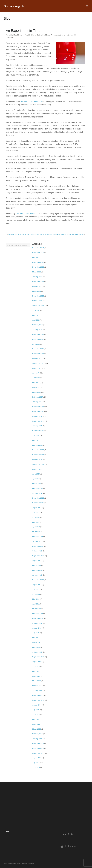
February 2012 (38, 570)
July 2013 (36, 512)
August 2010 (37, 628)
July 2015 (36, 435)
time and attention (67, 35)
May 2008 (36, 719)
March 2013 (37, 532)
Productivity (55, 35)
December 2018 (38, 349)
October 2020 (37, 301)
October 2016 (37, 416)
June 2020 (36, 310)
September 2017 (38, 363)
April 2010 (36, 642)
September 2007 (38, 753)
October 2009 (37, 652)
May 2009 (36, 671)
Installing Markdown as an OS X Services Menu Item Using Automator (32, 235)
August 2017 (37, 368)
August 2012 (37, 561)
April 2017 (36, 387)
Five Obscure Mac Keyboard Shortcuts (70, 235)
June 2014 (36, 474)
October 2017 (37, 359)
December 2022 (38, 262)
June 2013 (36, 517)
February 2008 (38, 734)
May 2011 (36, 599)
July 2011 (36, 589)
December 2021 (38, 281)
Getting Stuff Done (43, 35)
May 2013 (36, 522)
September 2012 (38, 556)
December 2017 (38, 354)
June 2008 (36, 715)
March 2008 (37, 729)
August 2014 (37, 469)
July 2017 (36, 373)
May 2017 (36, 383)
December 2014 (38, 450)
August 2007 (37, 758)
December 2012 (38, 546)
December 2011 (38, 580)
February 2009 (38, 686)
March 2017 (37, 392)
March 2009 (37, 681)
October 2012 (37, 551)
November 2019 (38, 339)
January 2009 (37, 691)
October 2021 (37, 286)
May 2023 (36, 258)
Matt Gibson (18, 35)
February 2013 (38, 537)
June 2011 (36, 594)
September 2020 (38, 306)
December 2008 (38, 695)
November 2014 (38, 455)
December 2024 (38, 248)
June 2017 (36, 378)
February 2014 (38, 488)
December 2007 (38, 743)
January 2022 (37, 277)
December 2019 (38, 334)
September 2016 (38, 421)
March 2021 (37, 291)
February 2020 (38, 325)
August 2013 (37, 508)
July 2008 (36, 710)
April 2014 (36, 479)
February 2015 (38, 445)
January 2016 (37, 426)
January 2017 (37, 402)
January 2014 (37, 493)
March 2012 (37, 565)
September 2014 (38, 464)
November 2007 (38, 748)
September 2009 (38, 657)
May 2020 (36, 315)
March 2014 (37, 484)
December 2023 (38, 253)
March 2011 (37, 609)
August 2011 (37, 585)
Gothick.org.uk (14, 6)
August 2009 (37, 662)
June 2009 (36, 666)
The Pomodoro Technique (31, 101)
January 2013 (37, 541)
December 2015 (38, 431)
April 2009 (36, 676)
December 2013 (38, 498)
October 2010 (37, 623)
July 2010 (36, 633)
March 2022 (37, 272)
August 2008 (37, 705)
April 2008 (36, 724)
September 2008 (38, 700)
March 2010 (37, 647)
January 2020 (37, 330)
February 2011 (38, 613)
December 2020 (38, 296)
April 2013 (36, 527)
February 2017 (38, 397)
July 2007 (36, 763)
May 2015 (36, 440)
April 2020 (36, 320)
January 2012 (37, 575)
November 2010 (38, 618)
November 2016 (38, 411)
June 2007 (36, 768)
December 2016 (38, 407)
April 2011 (36, 604)
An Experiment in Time (23, 31)
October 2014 (37, 460)
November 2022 (38, 267)
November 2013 (38, 503)
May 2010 (36, 638)
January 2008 (37, 739)
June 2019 (36, 344)
